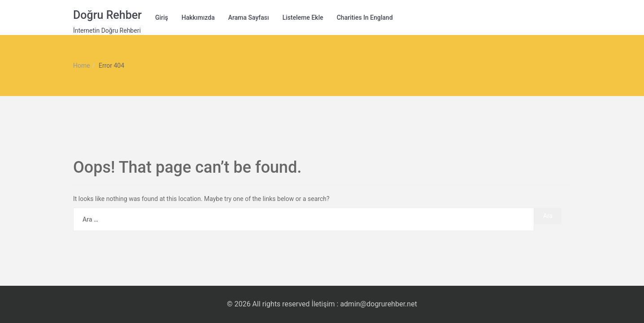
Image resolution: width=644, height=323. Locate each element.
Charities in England (365, 17)
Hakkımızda (198, 17)
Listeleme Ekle (303, 17)
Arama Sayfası (249, 17)
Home (82, 65)
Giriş (162, 17)
